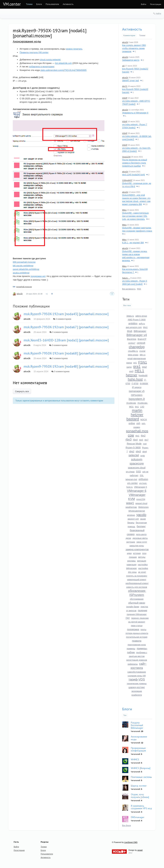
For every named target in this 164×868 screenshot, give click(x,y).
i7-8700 (135, 384)
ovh (138, 423)
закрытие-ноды (137, 546)
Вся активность (129, 289)
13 (145, 204)
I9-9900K (144, 384)
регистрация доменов (137, 660)
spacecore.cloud (137, 468)
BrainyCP (142, 339)
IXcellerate (131, 403)
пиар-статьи (137, 626)
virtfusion (143, 479)
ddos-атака (133, 355)
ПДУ (128, 618)
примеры (131, 649)
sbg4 (145, 452)
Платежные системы (141, 777)
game (129, 367)
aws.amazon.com (134, 327)
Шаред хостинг (139, 786)
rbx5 (141, 440)
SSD (138, 472)
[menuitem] (29, 4)
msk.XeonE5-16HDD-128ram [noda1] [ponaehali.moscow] (66, 340)
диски (128, 538)
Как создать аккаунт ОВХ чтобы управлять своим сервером (134, 48)
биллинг (141, 526)
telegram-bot (131, 479)
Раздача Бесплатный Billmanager (137, 725)
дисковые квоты (140, 538)
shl (123, 66)
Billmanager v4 (137, 335)
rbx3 (129, 440)
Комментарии (129, 35)
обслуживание (137, 599)
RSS (139, 289)
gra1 (137, 367)
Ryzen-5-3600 (133, 448)
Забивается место (131, 60)
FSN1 (143, 362)
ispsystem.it (137, 399)
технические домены (137, 684)
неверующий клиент (137, 580)
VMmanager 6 (137, 491)
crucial (142, 351)
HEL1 (139, 371)
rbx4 (135, 440)
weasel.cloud (141, 503)
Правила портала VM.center (34, 52)
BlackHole (132, 339)
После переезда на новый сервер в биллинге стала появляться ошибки (135, 163)
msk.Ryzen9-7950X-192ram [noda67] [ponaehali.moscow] (66, 327)
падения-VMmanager (137, 614)
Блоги (127, 709)
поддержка (133, 629)
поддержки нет (38, 276)
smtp (143, 456)
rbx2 (143, 436)
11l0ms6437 (127, 180)
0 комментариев (62, 319)
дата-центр (141, 534)
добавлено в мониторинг (42, 67)
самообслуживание (137, 672)
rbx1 (137, 436)
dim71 (125, 86)
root (145, 444)
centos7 (132, 343)
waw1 (130, 503)
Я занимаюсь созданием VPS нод (141, 807)
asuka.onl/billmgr (21, 273)
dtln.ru (143, 355)
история (137, 553)
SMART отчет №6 (131, 81)
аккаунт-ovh (133, 519)
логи (144, 553)
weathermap (131, 507)
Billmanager (140, 331)
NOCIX (144, 420)
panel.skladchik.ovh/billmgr (26, 269)
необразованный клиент (137, 583)
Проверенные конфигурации (138, 749)
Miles (124, 210)
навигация (131, 565)
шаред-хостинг (137, 687)
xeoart (140, 850)
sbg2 (132, 451)
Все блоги (127, 825)
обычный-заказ (137, 603)
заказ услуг (142, 542)
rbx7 (146, 440)
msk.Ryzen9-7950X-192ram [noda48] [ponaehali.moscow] (66, 366)
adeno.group (141, 316)
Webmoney (143, 507)
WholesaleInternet (137, 511)
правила (137, 641)
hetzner (132, 375)
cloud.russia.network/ (50, 60)
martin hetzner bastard (135, 415)
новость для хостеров (137, 587)
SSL (142, 475)
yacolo (141, 515)
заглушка (131, 542)
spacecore (137, 464)
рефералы (133, 664)
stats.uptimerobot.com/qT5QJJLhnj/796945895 (63, 70)
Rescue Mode (134, 444)
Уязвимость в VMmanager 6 (135, 113)
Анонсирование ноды (27, 41)
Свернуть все (22, 391)
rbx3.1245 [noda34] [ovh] (134, 175)
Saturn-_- (126, 278)
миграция (142, 561)
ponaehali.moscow (24, 287)
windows (131, 515)
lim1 (137, 407)
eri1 (135, 363)
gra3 (131, 371)
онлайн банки (133, 607)
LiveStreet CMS (131, 842)
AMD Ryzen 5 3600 (137, 320)
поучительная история (137, 637)
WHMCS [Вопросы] (141, 768)
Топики (142, 35)
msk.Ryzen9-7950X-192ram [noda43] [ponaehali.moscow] (66, 314)
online (132, 423)
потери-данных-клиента (137, 633)
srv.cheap (130, 472)
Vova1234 (126, 157)
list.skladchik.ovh (63, 63)
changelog (137, 347)
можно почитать (74, 49)
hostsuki (143, 375)
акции (143, 519)
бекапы (131, 523)
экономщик (137, 691)
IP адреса (137, 387)
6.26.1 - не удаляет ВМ (133, 243)
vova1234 (141, 499)
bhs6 (130, 331)
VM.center (12, 4)
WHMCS (135, 759)
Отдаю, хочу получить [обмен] (140, 796)
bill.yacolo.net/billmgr (23, 266)
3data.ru (130, 316)
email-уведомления (137, 359)
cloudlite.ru (133, 351)
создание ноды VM (137, 676)
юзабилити (137, 695)
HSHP (125, 98)
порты (143, 630)
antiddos (133, 323)
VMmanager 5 (141, 487)
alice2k (20, 294)
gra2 (144, 367)
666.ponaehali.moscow (24, 262)
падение (143, 610)
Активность (132, 29)
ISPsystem (137, 395)
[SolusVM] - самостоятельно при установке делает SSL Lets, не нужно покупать (135, 216)
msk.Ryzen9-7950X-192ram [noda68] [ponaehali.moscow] (66, 353)
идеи (129, 553)
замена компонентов (137, 549)
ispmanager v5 (137, 391)
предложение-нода (137, 645)
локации (133, 557)
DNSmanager (138, 817)
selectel (134, 455)
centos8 (141, 343)
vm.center (132, 483)
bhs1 (145, 327)
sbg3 (138, 451)
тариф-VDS (137, 680)
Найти (158, 13)
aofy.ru (142, 324)
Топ (125, 715)
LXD (142, 407)
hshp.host (135, 379)
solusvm (137, 459)
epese (129, 363)
